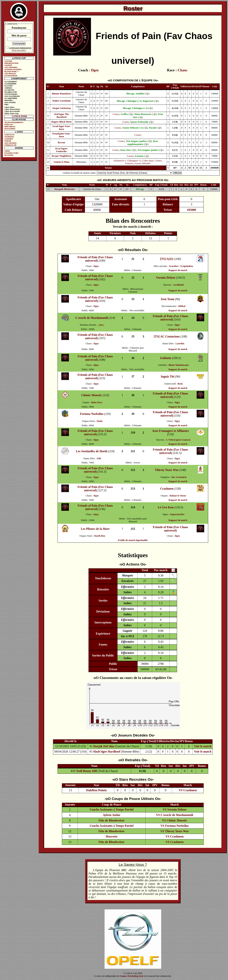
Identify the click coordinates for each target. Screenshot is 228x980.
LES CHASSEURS (12, 96)
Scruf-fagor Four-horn (61, 128)
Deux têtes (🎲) (128, 150)
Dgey (95, 70)
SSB (99, 458)
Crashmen (167, 489)
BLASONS (9, 155)
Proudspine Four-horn (62, 135)
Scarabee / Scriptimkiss (181, 266)
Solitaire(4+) (120, 161)
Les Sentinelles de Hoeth (92, 451)
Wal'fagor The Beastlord (61, 116)
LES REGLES (10, 74)
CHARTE (8, 65)
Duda (100, 421)
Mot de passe (19, 35)
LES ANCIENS (10, 143)
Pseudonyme (19, 28)
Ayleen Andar (111, 815)
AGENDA (8, 88)
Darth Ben (100, 536)
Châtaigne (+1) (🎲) (142, 108)
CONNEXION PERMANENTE (20, 48)
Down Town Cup (11, 113)
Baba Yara (97, 402)
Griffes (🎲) (127, 114)
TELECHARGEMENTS (14, 122)
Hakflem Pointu (97, 790)
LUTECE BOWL (20, 116)
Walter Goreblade (62, 101)
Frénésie (129, 163)
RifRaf (182, 306)
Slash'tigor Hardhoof (107, 752)
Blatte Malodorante (179, 365)
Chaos (182, 70)
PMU (6, 104)
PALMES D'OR (11, 92)
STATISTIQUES (11, 94)
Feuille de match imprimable (133, 540)
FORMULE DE (10, 145)
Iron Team (168, 299)
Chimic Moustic (92, 395)
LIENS (7, 151)
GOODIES (9, 139)
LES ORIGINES (11, 67)
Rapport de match (178, 270)
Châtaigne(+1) (134, 161)
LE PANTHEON (11, 76)
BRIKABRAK (10, 127)
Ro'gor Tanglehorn (61, 156)
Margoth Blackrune (64, 189)
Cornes (116, 114)
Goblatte (166, 358)
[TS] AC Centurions (167, 336)
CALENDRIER (10, 84)
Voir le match (203, 746)
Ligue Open (9, 107)
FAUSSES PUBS (11, 153)
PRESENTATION (11, 63)
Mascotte (112, 836)
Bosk (180, 384)
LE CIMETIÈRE (11, 98)
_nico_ (101, 325)
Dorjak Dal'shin (104, 746)
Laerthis (180, 344)
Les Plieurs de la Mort (95, 529)
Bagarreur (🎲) (151, 101)
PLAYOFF (8, 86)
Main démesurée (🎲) (146, 114)
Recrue (61, 143)
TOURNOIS (9, 137)
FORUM (8, 141)
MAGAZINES (10, 129)
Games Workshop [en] (132, 976)
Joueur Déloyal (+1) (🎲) (135, 128)
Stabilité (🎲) (142, 94)
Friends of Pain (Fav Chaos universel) (95, 259)
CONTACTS (9, 135)
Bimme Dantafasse (62, 94)
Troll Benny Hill (87, 771)
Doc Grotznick (179, 477)
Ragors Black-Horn (61, 122)
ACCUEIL (8, 61)
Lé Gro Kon (166, 507)
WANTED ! (9, 100)
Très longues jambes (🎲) (139, 141)
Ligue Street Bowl (12, 109)
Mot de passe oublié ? (19, 50)
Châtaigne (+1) (134, 101)
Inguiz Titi (168, 376)
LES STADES (10, 102)
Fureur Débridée (142, 163)
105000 (191, 210)
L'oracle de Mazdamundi (92, 318)
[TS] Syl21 (167, 259)
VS (181, 790)
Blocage (130, 94)
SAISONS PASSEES (13, 69)
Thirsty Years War (167, 470)
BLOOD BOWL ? (11, 71)
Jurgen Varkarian (62, 108)
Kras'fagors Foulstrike (61, 150)
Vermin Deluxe (166, 278)
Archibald (178, 285)
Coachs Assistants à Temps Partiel (112, 809)
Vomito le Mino (62, 162)
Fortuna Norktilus (92, 414)
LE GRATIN (9, 90)
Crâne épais (148, 161)
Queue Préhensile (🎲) (142, 122)
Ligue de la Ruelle (12, 111)
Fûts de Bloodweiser (112, 820)
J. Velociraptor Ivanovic (178, 440)
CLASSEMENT (11, 82)
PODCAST (9, 124)
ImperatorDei (177, 514)
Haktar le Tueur (178, 496)
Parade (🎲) (155, 128)
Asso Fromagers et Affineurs (171, 431)
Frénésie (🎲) (142, 156)
